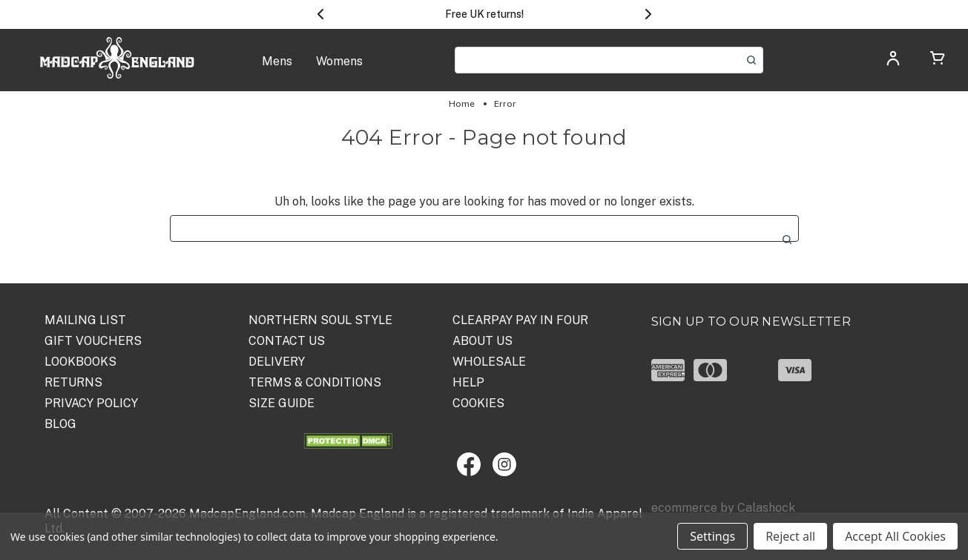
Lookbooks (80, 362)
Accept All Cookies (895, 536)
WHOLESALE (489, 362)
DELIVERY (277, 362)
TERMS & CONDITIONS (315, 382)
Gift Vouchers (93, 341)
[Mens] (277, 70)
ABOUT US (483, 341)
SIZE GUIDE (281, 403)
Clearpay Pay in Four (520, 320)
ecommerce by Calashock (723, 508)
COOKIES (478, 403)
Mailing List (85, 320)
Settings (712, 536)
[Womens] (339, 70)
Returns (73, 382)
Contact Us (287, 341)
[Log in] (893, 63)
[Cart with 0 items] (938, 61)
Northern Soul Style (320, 320)
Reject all (790, 536)
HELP (468, 382)
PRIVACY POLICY (91, 403)
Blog (60, 424)
